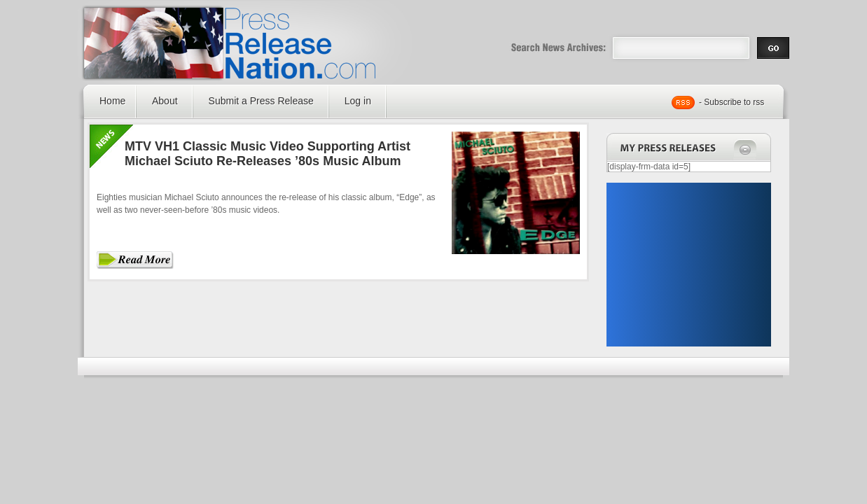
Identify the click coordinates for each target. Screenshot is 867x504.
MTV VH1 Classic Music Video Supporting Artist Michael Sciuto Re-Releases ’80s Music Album (268, 154)
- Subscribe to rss (731, 102)
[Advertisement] (688, 265)
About (165, 101)
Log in (358, 101)
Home (112, 101)
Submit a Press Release (261, 101)
